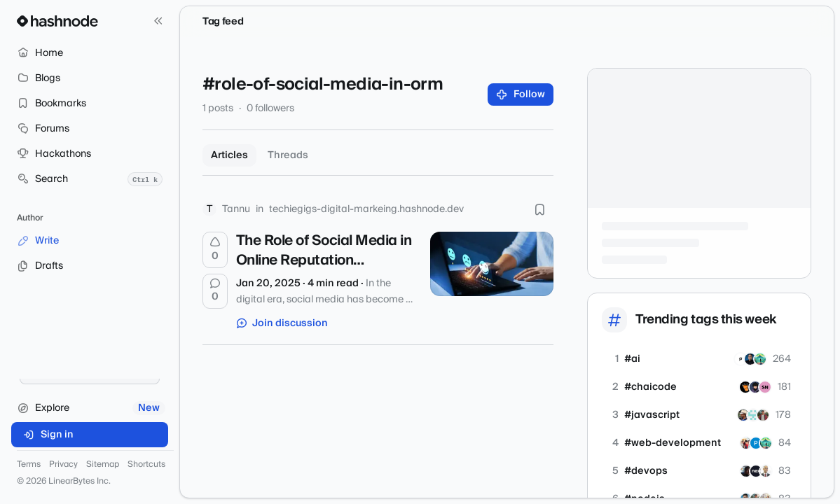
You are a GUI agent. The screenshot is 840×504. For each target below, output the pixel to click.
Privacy (63, 465)
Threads (288, 155)
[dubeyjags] (743, 415)
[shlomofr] (766, 471)
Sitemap (103, 465)
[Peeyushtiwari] (763, 415)
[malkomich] (746, 471)
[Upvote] (215, 250)
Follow (521, 94)
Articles (229, 155)
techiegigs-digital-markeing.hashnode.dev (366, 209)
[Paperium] (741, 359)
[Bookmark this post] (539, 209)
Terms (29, 465)
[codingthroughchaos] (746, 443)
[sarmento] (750, 359)
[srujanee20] (765, 387)
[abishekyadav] (755, 387)
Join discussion (282, 323)
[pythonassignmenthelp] (756, 443)
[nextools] (756, 471)
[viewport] (753, 415)
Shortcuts (146, 465)
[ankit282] (745, 387)
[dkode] (760, 359)
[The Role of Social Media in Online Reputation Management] (492, 264)
